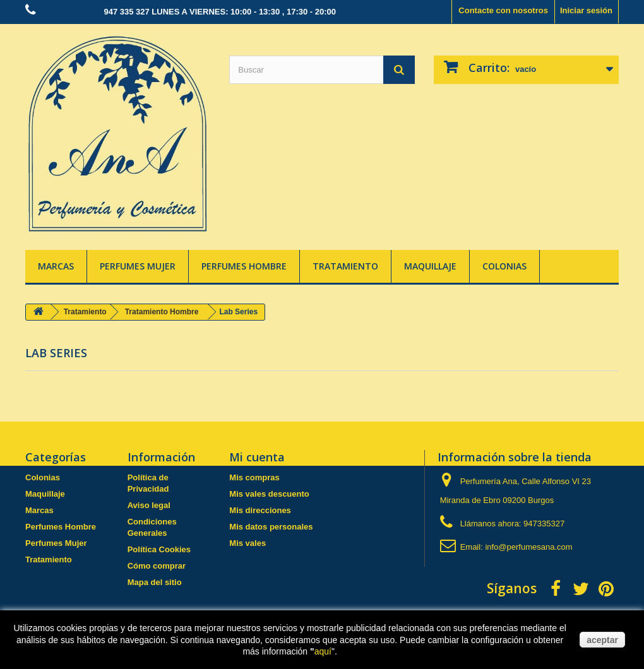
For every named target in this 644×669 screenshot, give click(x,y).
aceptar (602, 640)
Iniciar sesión (586, 10)
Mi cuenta (257, 457)
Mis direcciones (260, 510)
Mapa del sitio (155, 582)
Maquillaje (430, 266)
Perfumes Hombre (244, 266)
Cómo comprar (157, 566)
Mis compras (254, 477)
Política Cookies (159, 549)
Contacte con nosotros (503, 10)
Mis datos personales (271, 527)
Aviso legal (149, 505)
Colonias (504, 266)
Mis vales (247, 543)
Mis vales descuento (269, 494)
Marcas (56, 266)
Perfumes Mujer (138, 266)
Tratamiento (345, 266)
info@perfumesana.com (528, 547)
